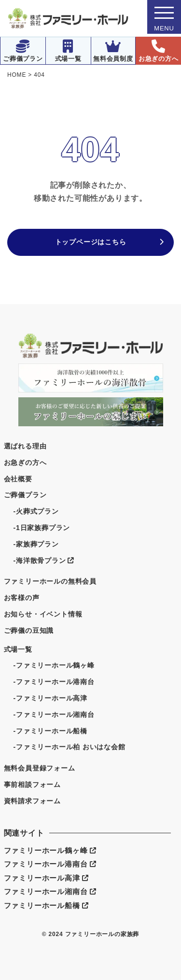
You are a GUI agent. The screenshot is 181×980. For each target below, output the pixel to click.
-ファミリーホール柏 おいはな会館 (70, 747)
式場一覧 (68, 51)
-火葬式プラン (36, 511)
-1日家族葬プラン (42, 528)
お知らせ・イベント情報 (43, 614)
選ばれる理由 (25, 446)
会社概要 (18, 479)
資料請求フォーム (32, 801)
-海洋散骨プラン (44, 560)
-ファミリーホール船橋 (50, 731)
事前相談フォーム (32, 784)
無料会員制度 (113, 51)
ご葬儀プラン (23, 51)
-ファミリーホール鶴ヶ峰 (54, 665)
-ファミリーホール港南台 (54, 682)
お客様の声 (22, 598)
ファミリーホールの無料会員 (50, 581)
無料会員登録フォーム (40, 768)
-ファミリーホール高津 (50, 698)
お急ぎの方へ (159, 51)
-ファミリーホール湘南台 (54, 714)
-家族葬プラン (36, 544)
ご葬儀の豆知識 (29, 630)
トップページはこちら (91, 242)
